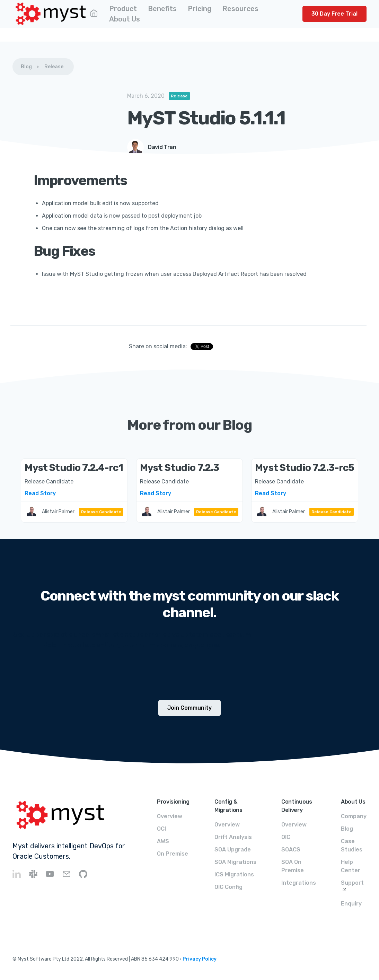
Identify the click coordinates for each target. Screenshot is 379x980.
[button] (123, 9)
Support (352, 883)
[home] (51, 14)
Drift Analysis (233, 837)
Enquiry (351, 904)
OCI (161, 829)
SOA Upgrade (233, 850)
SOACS (291, 850)
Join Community (189, 708)
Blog (26, 67)
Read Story (40, 493)
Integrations (299, 883)
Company (354, 816)
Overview (170, 816)
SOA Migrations (235, 862)
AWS (163, 841)
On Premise (173, 854)
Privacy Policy (200, 959)
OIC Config (228, 887)
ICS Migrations (234, 874)
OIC (286, 837)
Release (54, 67)
